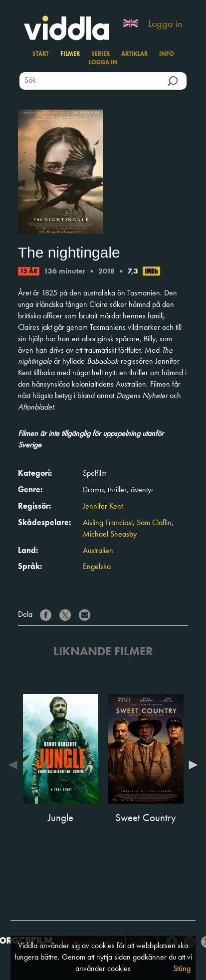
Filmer (70, 54)
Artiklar (134, 54)
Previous (15, 765)
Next (191, 765)
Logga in (165, 24)
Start (41, 54)
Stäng (182, 969)
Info (167, 54)
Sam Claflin (154, 523)
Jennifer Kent (103, 507)
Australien (98, 551)
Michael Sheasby (110, 535)
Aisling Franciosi (108, 523)
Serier (101, 54)
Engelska (97, 567)
